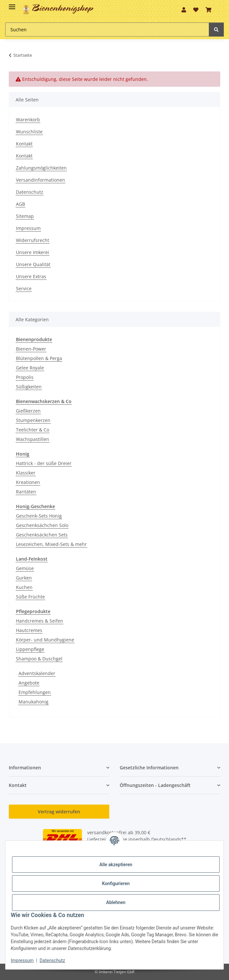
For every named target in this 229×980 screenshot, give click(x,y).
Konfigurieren (116, 883)
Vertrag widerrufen (59, 812)
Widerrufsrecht (33, 240)
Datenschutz (30, 192)
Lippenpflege (30, 649)
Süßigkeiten (29, 387)
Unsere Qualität (33, 264)
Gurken (24, 578)
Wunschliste (29, 132)
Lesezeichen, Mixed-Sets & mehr (51, 544)
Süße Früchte (30, 597)
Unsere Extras (31, 276)
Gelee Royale (30, 368)
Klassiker (26, 473)
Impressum (28, 228)
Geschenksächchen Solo (42, 525)
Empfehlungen (35, 692)
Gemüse (25, 568)
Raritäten (26, 492)
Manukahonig (34, 702)
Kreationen (28, 482)
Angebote (29, 683)
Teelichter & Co (33, 430)
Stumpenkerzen (33, 420)
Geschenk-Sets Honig (39, 516)
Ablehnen (116, 902)
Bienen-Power (31, 349)
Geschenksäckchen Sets (42, 535)
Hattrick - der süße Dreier (44, 463)
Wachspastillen (33, 439)
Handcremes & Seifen (40, 621)
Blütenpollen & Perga (39, 358)
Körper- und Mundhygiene (45, 640)
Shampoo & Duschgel (39, 659)
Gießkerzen (28, 411)
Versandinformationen (40, 180)
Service (24, 288)
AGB (20, 204)
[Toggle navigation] (12, 4)
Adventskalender (37, 673)
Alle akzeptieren (116, 865)
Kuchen (24, 587)
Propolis (25, 377)
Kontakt (24, 144)
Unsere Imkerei (33, 252)
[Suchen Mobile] (107, 30)
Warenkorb (28, 120)
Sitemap (25, 216)
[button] (183, 10)
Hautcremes (29, 630)
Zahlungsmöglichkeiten (41, 168)
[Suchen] (216, 30)
